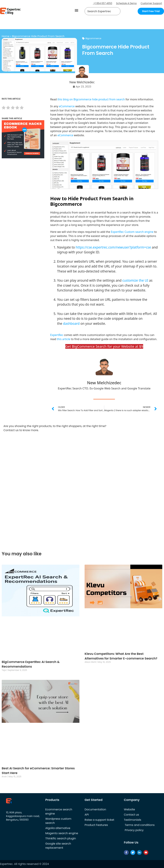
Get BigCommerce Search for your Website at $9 (104, 346)
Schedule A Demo (125, 3)
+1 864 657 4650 (100, 3)
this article (64, 339)
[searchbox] (100, 11)
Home (6, 36)
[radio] (4, 108)
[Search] (116, 11)
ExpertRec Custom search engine (132, 232)
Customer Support (151, 3)
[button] (77, 10)
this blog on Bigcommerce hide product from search (91, 99)
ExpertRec (57, 335)
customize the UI (135, 280)
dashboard (71, 324)
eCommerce (67, 106)
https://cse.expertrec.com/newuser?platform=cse (113, 247)
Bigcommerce (93, 38)
